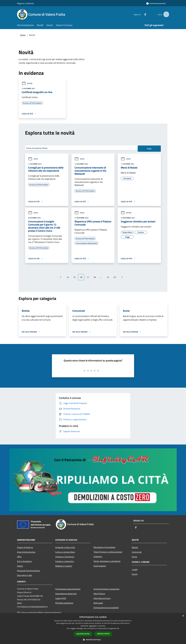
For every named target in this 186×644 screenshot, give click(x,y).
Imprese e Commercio (65, 557)
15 (74, 277)
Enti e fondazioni (24, 561)
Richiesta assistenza (64, 603)
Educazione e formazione (104, 547)
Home (23, 35)
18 (95, 277)
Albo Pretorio (99, 594)
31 (108, 277)
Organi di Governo (25, 547)
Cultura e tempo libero (65, 552)
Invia (149, 149)
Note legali (98, 603)
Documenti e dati (25, 575)
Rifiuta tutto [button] (103, 634)
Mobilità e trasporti (64, 566)
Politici (20, 566)
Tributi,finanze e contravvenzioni (108, 552)
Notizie (27, 83)
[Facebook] (143, 14)
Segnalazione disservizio (66, 594)
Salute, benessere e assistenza (107, 561)
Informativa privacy (102, 598)
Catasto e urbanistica (65, 561)
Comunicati (137, 552)
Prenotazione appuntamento (68, 589)
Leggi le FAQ (61, 598)
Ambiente (98, 557)
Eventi (135, 574)
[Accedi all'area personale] (156, 3)
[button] (93, 640)
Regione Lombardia (25, 3)
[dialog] (93, 629)
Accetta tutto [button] (83, 634)
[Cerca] (166, 14)
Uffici (19, 557)
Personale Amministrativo (28, 571)
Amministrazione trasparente (106, 589)
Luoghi (135, 569)
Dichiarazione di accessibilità (106, 608)
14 (68, 277)
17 (88, 277)
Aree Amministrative (26, 552)
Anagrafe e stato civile (65, 547)
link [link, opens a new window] (118, 628)
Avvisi (33, 159)
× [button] (183, 616)
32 (115, 277)
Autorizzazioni (100, 566)
